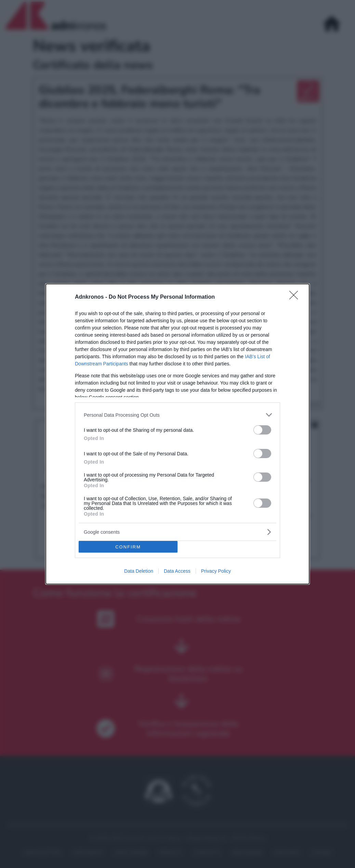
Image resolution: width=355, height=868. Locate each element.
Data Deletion (139, 571)
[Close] (296, 297)
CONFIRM (128, 547)
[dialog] (177, 434)
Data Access (177, 571)
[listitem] (177, 415)
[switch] (262, 430)
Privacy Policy (216, 571)
